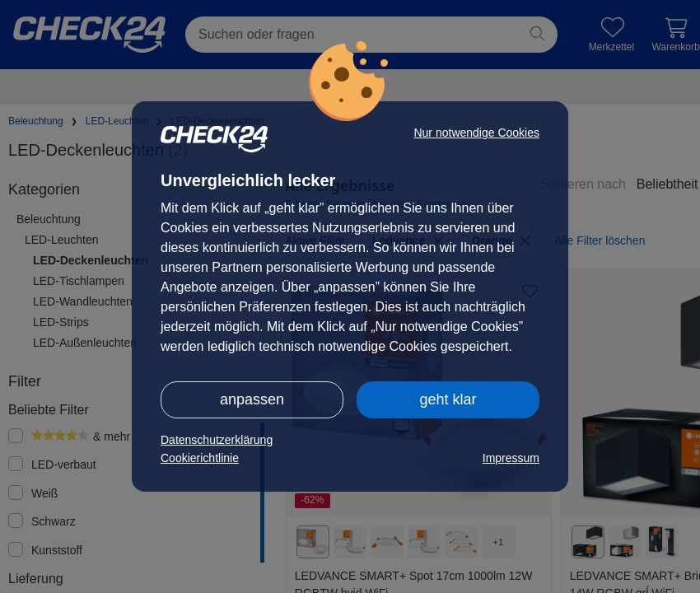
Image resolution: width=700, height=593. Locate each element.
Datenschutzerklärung (217, 440)
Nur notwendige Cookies (476, 133)
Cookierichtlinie (200, 458)
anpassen (252, 399)
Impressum (511, 458)
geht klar (448, 399)
